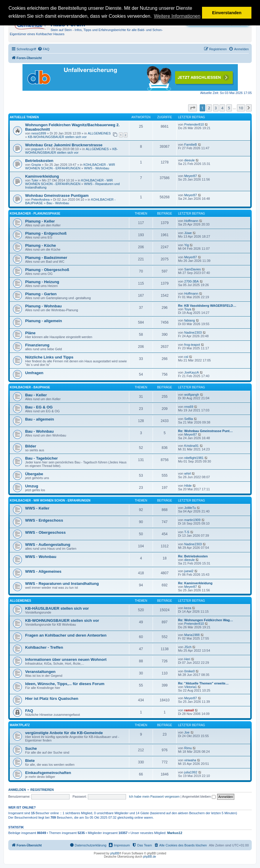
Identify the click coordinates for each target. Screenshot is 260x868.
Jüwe (188, 233)
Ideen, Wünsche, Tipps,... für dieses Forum (65, 684)
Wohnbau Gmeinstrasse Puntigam (57, 195)
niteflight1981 (194, 458)
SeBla (189, 419)
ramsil (189, 710)
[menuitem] (43, 49)
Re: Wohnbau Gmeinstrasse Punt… (205, 431)
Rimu (188, 748)
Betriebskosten (39, 161)
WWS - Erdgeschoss (44, 520)
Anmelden (17, 790)
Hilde (188, 486)
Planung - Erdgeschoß (46, 233)
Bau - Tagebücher (41, 458)
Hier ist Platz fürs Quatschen (52, 699)
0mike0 (189, 671)
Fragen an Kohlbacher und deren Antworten (66, 635)
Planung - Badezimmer (46, 258)
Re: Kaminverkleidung (195, 583)
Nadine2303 (193, 332)
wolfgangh (192, 395)
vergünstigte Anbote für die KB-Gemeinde (64, 733)
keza (188, 608)
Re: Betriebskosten (193, 556)
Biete (30, 761)
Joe (187, 732)
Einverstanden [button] (227, 13)
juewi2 (189, 571)
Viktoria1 (191, 687)
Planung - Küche (41, 245)
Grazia (36, 165)
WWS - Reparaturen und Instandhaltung (62, 584)
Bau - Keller (36, 395)
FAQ (29, 711)
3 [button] (216, 108)
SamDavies (193, 269)
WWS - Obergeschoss (45, 532)
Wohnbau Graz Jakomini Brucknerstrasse (64, 145)
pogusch (38, 149)
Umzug (32, 486)
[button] (193, 108)
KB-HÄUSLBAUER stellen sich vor (57, 608)
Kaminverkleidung (42, 176)
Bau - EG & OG (39, 407)
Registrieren (42, 790)
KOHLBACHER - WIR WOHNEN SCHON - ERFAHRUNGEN (70, 166)
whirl (188, 473)
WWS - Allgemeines (43, 571)
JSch (188, 647)
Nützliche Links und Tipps (49, 357)
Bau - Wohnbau (58, 203)
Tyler (35, 180)
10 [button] (241, 108)
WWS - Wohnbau (97, 168)
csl (186, 357)
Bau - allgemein (39, 419)
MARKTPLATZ (20, 725)
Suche (31, 748)
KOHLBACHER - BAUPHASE (30, 387)
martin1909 (192, 520)
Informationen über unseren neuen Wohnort (66, 659)
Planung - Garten (41, 294)
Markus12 (175, 833)
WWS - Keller (37, 508)
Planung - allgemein (44, 321)
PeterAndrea (41, 199)
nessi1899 (39, 133)
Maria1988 (192, 635)
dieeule (189, 160)
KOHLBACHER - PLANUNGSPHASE (35, 214)
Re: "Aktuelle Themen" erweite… (203, 683)
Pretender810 (194, 124)
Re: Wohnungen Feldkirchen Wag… (206, 620)
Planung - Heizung (42, 282)
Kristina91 (192, 446)
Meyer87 (191, 176)
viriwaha (190, 760)
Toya (188, 309)
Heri (187, 659)
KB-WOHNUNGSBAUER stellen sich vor (57, 137)
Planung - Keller (40, 221)
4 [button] (222, 108)
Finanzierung (37, 345)
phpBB (115, 853)
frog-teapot (192, 345)
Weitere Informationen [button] (177, 16)
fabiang (190, 320)
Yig (187, 245)
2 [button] (209, 108)
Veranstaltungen (40, 672)
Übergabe (34, 474)
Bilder (31, 446)
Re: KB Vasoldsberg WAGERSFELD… (207, 306)
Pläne (30, 333)
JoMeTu (190, 508)
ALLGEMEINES (99, 133)
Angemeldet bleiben (199, 796)
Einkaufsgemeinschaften (48, 773)
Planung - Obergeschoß (47, 270)
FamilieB (191, 145)
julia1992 (191, 772)
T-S (187, 532)
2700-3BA (192, 281)
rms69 (189, 407)
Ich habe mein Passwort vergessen (154, 796)
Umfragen (34, 373)
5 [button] (229, 108)
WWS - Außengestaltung (48, 545)
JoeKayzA (192, 372)
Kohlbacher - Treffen (44, 647)
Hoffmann (191, 221)
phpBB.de (150, 857)
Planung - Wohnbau (43, 306)
